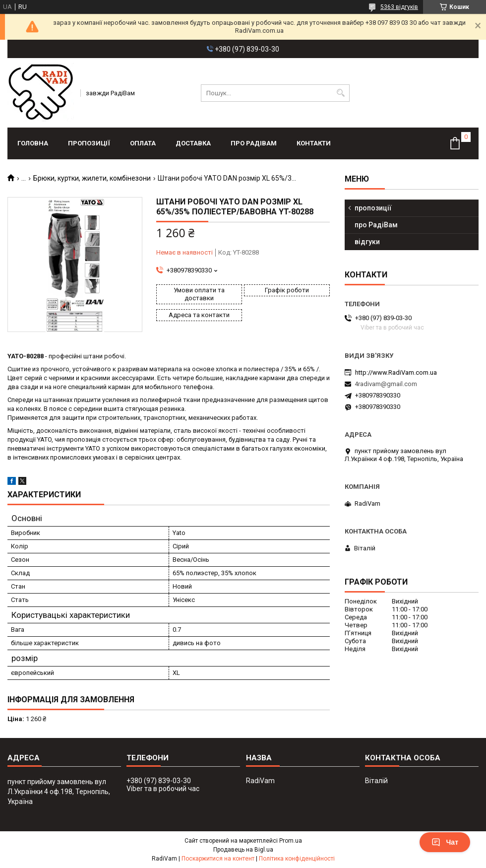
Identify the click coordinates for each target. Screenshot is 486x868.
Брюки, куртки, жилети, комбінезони (92, 178)
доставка (193, 143)
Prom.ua (291, 841)
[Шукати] (341, 93)
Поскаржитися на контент (218, 859)
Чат (445, 842)
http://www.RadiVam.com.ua (396, 372)
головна (33, 143)
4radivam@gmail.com (386, 384)
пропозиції (89, 143)
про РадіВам (254, 143)
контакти (314, 143)
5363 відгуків (399, 7)
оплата (143, 143)
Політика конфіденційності (297, 859)
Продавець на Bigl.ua (243, 850)
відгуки (367, 242)
